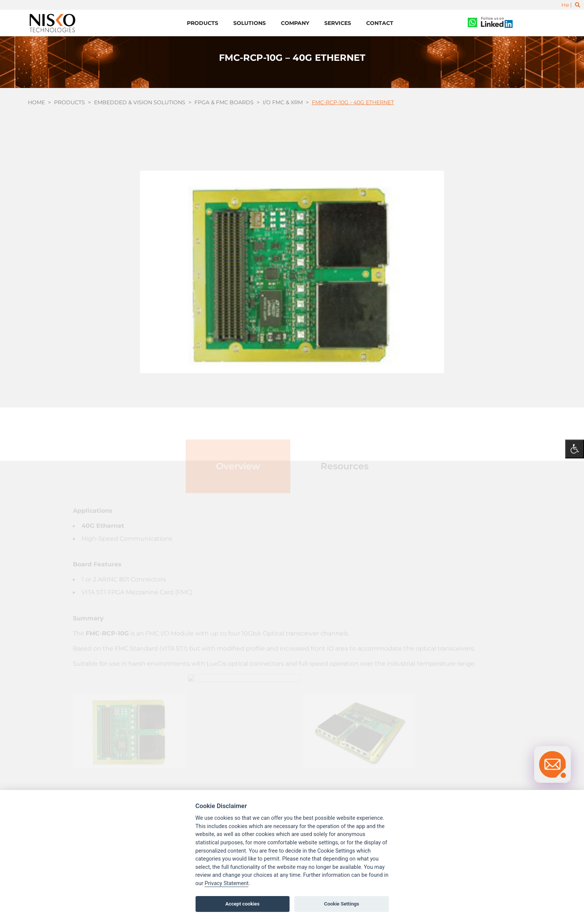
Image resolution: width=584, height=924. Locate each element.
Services (338, 23)
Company (295, 23)
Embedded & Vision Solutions (140, 102)
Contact (380, 23)
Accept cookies (242, 904)
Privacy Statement (227, 883)
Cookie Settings (341, 904)
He (565, 5)
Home (36, 102)
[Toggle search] (578, 5)
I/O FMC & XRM (283, 102)
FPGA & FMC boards (224, 102)
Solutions (250, 23)
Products (203, 23)
